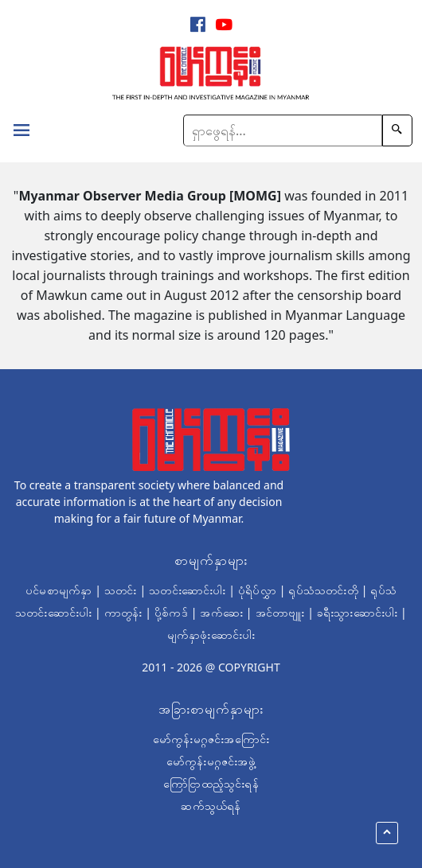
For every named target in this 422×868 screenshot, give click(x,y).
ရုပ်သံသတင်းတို (323, 590)
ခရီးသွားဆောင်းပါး (357, 612)
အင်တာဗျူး (280, 612)
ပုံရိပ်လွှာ (257, 590)
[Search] (283, 130)
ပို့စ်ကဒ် (171, 612)
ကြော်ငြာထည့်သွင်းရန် (211, 783)
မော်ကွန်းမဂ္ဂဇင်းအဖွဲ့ (211, 761)
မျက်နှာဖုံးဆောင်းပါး (211, 634)
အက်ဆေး (221, 612)
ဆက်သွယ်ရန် (211, 806)
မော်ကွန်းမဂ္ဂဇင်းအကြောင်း (211, 739)
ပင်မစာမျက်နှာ (59, 590)
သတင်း (121, 590)
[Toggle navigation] (21, 132)
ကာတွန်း (123, 612)
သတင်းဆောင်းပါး (187, 590)
